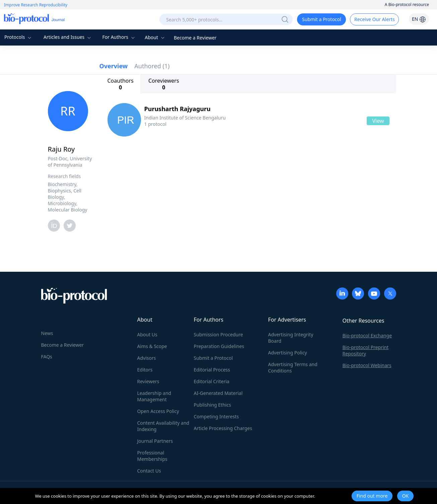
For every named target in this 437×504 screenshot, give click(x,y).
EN (419, 19)
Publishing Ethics (212, 405)
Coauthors (121, 84)
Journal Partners (155, 441)
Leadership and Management (154, 396)
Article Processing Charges (223, 428)
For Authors (119, 37)
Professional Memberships (152, 456)
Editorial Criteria (212, 381)
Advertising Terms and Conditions (293, 367)
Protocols (19, 37)
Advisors (147, 358)
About (155, 37)
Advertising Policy (288, 353)
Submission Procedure (219, 334)
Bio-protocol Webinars (367, 365)
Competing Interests (216, 416)
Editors (145, 370)
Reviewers (148, 381)
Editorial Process (212, 370)
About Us (147, 334)
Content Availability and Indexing (163, 426)
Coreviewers (164, 84)
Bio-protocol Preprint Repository (366, 350)
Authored (152, 66)
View (378, 121)
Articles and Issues (68, 37)
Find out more (372, 496)
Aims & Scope (152, 346)
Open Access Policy (158, 411)
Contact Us (149, 471)
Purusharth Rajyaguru (177, 109)
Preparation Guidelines (219, 346)
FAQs (47, 357)
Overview (114, 66)
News (47, 333)
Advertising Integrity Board (291, 338)
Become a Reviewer (195, 38)
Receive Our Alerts (374, 19)
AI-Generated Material (218, 393)
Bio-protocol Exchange (367, 335)
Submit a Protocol (322, 19)
